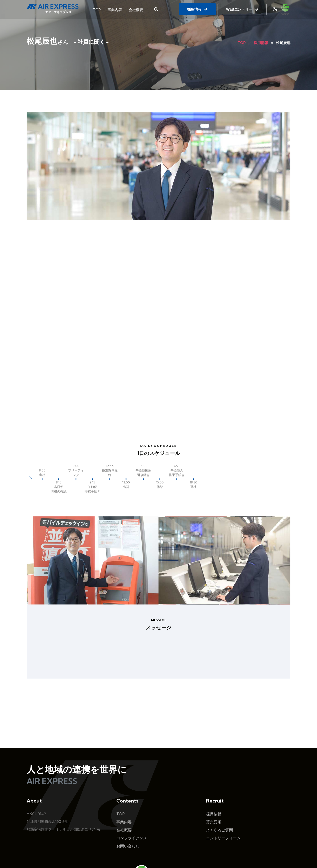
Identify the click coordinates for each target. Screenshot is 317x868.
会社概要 (136, 9)
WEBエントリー (242, 8)
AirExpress (148, 855)
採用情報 (197, 8)
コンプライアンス (132, 798)
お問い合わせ (128, 806)
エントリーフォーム (223, 798)
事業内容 (115, 9)
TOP (97, 9)
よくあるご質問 (219, 790)
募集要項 (214, 782)
